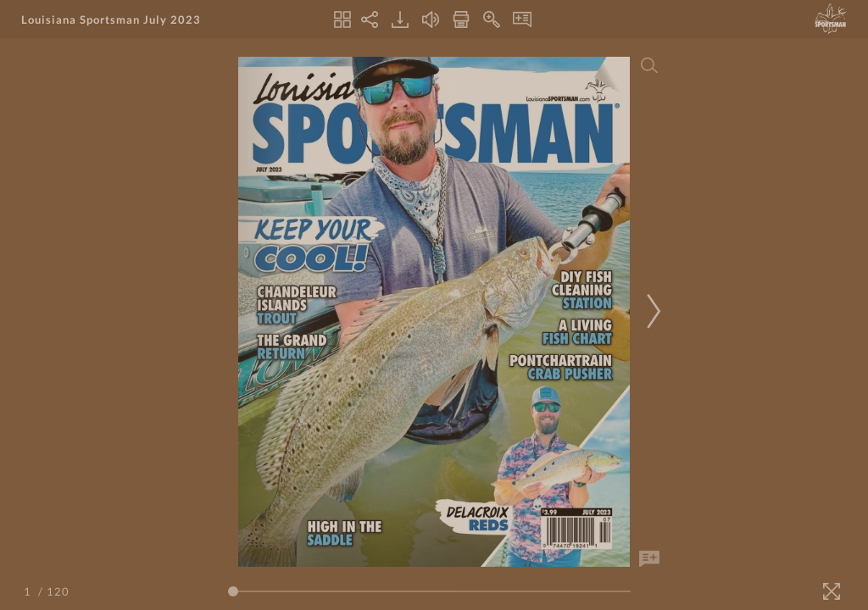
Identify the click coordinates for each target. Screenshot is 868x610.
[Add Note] (649, 559)
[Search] (649, 65)
